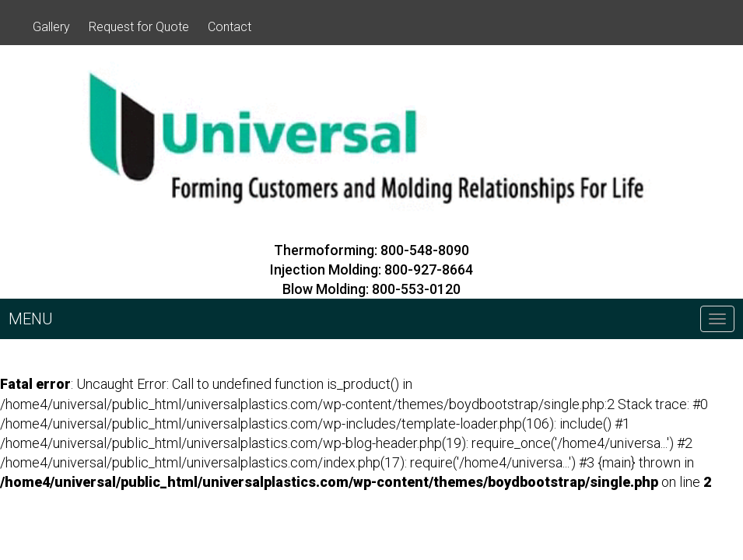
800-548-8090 (425, 250)
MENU (31, 319)
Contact (230, 27)
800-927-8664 (429, 269)
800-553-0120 (416, 289)
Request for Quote (139, 27)
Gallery (51, 27)
